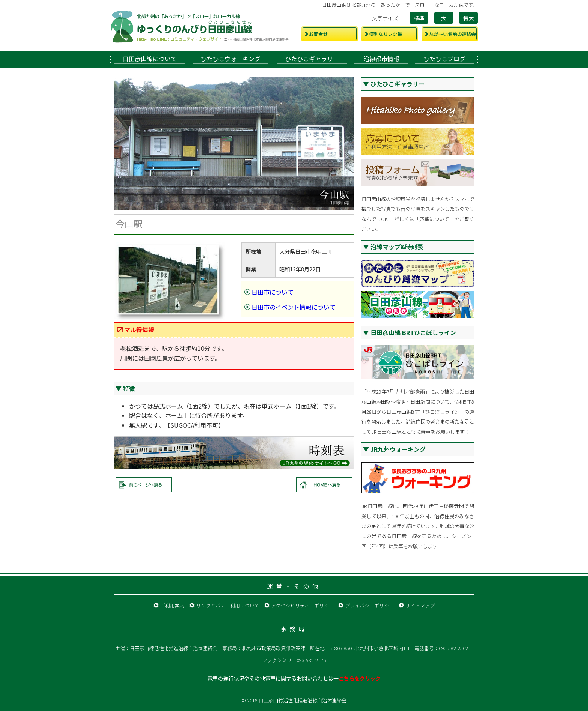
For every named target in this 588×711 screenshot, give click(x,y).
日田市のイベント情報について (294, 307)
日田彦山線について (150, 59)
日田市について (273, 292)
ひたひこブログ (444, 59)
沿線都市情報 (381, 59)
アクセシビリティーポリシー (302, 605)
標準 (419, 18)
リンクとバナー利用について (228, 605)
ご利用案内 (172, 605)
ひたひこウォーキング (231, 59)
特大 (468, 18)
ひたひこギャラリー (312, 59)
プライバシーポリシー (369, 605)
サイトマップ (420, 605)
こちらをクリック (360, 678)
